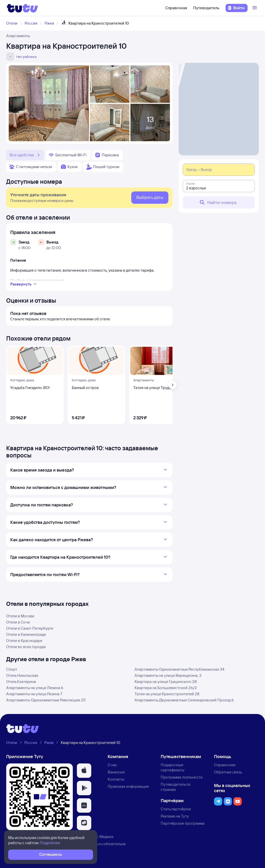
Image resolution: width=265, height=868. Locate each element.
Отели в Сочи (18, 622)
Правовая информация (128, 786)
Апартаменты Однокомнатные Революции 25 (46, 700)
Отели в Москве (20, 616)
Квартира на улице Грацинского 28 (166, 682)
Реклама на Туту (175, 816)
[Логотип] (22, 8)
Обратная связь (228, 772)
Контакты (116, 779)
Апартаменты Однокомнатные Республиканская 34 (179, 669)
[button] (84, 771)
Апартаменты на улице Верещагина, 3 (168, 675)
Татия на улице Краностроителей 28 (167, 694)
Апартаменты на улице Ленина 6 (35, 688)
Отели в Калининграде (26, 634)
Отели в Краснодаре (24, 641)
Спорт (12, 669)
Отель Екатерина (21, 682)
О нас (113, 765)
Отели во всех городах (26, 647)
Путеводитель (206, 8)
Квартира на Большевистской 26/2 (166, 688)
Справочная (176, 8)
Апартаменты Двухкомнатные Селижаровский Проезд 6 (184, 700)
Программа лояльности (182, 777)
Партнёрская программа (183, 823)
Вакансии (116, 772)
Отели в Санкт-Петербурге (30, 628)
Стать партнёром (176, 809)
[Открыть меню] (255, 8)
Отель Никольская (22, 675)
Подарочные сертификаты (172, 767)
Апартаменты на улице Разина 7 (34, 694)
